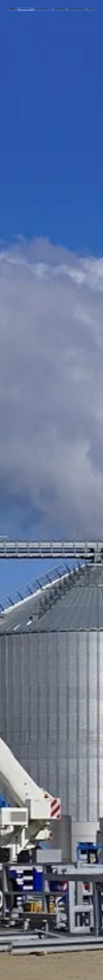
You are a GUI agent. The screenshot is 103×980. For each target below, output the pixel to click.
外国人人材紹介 (60, 9)
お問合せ (91, 9)
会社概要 (13, 9)
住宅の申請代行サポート (44, 9)
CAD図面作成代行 (26, 9)
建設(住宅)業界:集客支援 (77, 9)
